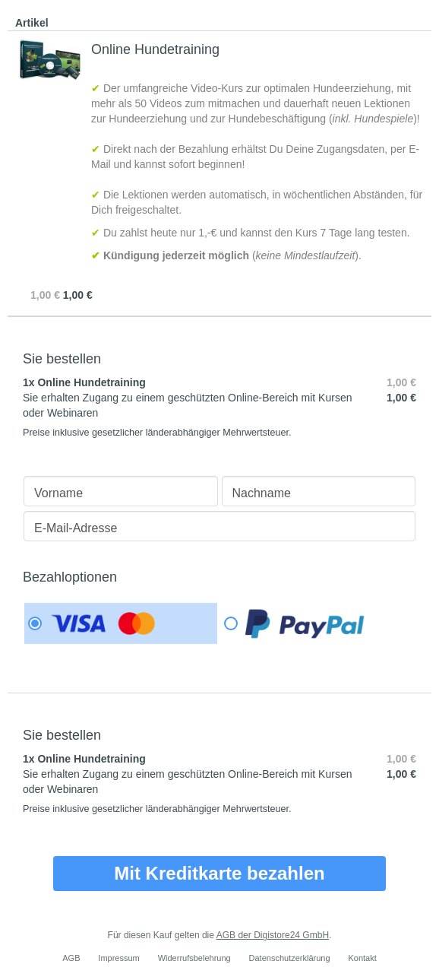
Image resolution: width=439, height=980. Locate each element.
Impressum (118, 958)
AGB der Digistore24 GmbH (273, 935)
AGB (71, 958)
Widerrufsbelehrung (194, 958)
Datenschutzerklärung (290, 958)
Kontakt (362, 958)
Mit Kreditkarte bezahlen (219, 873)
